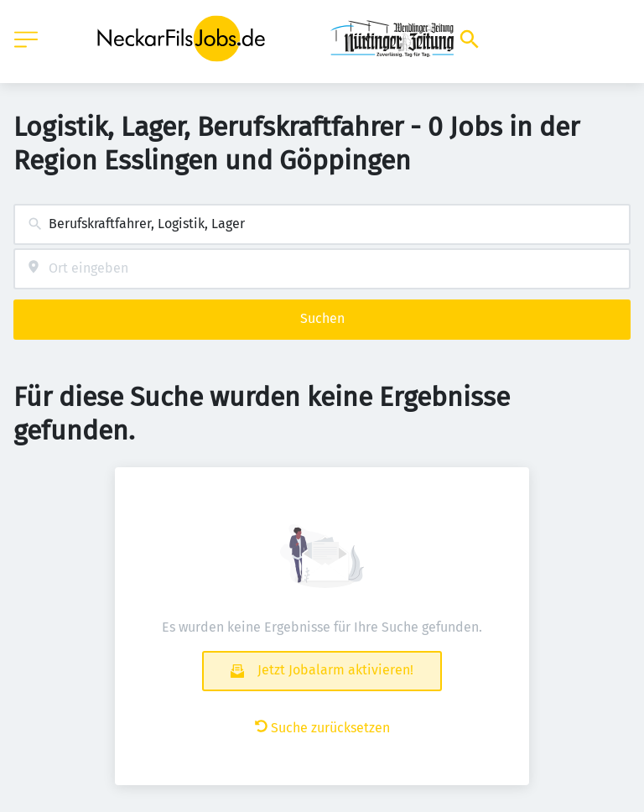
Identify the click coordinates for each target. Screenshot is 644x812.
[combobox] (322, 224)
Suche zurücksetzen (322, 728)
